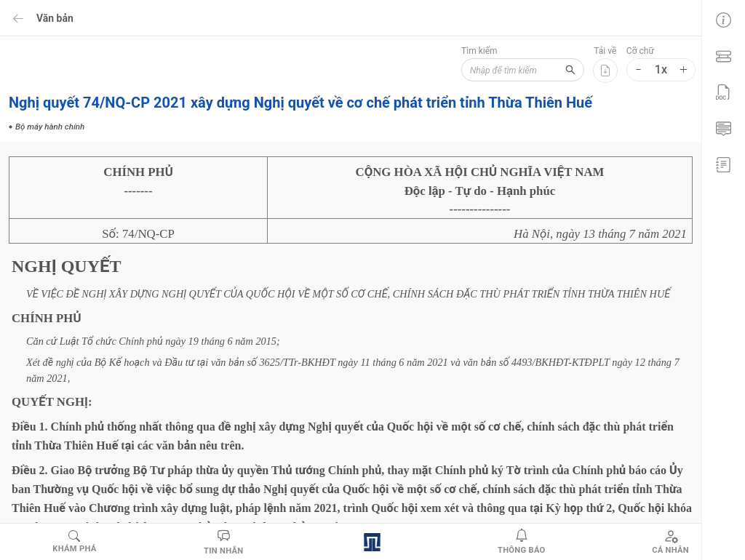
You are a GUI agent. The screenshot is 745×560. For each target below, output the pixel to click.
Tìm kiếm (471, 51)
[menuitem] (723, 18)
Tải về (605, 51)
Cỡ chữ (640, 51)
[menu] (723, 91)
